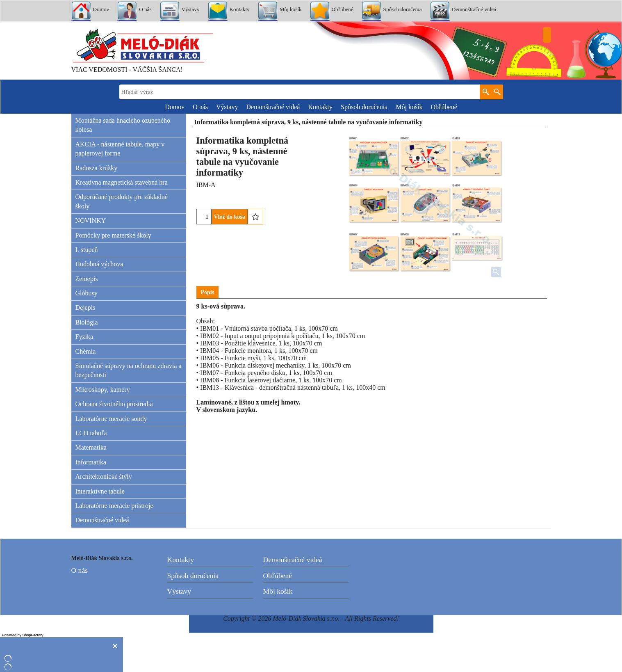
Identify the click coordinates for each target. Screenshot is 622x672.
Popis (208, 292)
